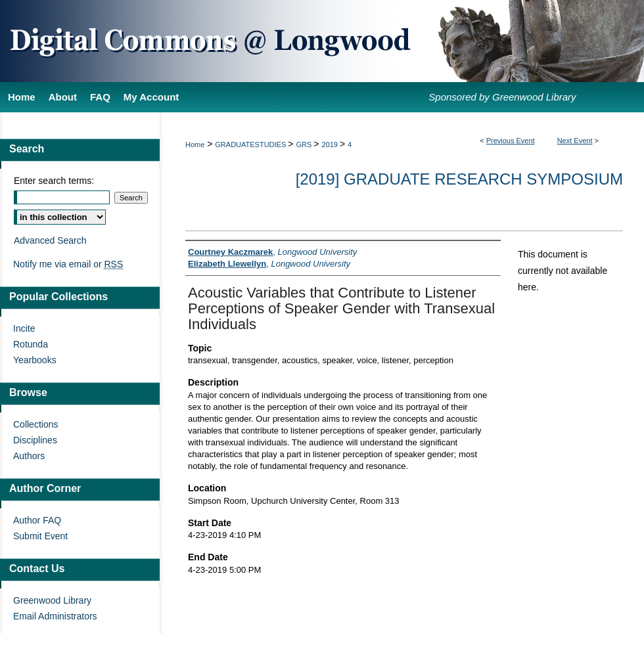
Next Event (575, 141)
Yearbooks (35, 360)
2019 (331, 145)
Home (195, 145)
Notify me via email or (68, 264)
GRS (305, 145)
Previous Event (511, 141)
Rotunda (31, 344)
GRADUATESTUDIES (251, 145)
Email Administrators (55, 616)
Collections (35, 424)
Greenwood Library (52, 600)
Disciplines (35, 440)
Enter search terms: (54, 181)
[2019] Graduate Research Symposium (459, 179)
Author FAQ (37, 520)
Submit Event (40, 536)
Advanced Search (50, 240)
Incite (24, 328)
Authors (29, 456)
